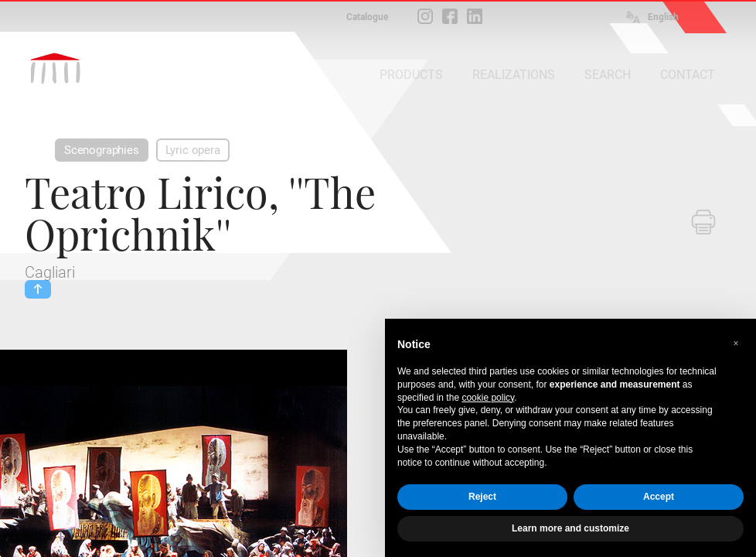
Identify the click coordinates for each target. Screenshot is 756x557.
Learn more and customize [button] (570, 528)
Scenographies (102, 150)
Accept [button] (659, 497)
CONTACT (688, 75)
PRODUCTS (411, 75)
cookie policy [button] (488, 398)
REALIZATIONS (514, 75)
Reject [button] (482, 497)
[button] (736, 343)
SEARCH (608, 75)
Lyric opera (193, 150)
